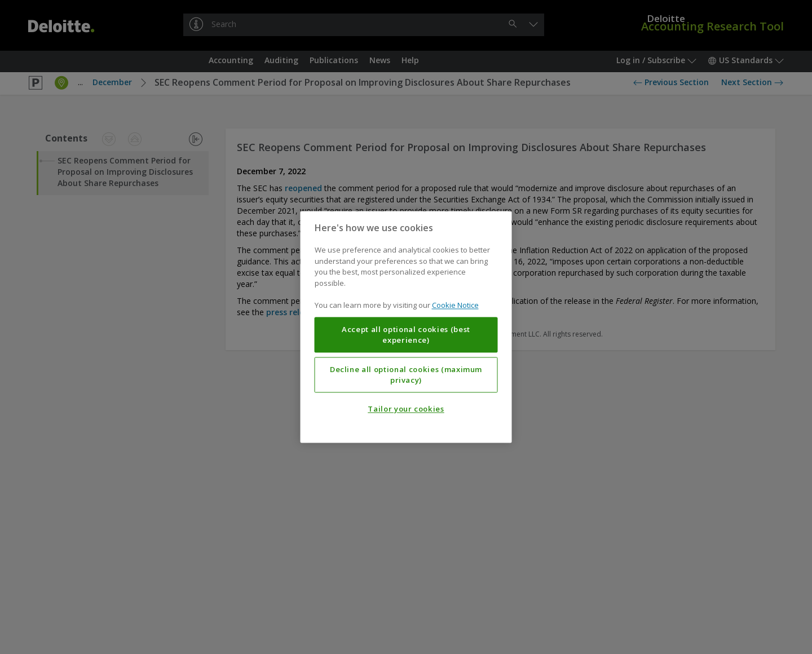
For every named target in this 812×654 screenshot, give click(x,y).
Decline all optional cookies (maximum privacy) (406, 375)
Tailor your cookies (406, 409)
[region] (406, 327)
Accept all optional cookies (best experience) (406, 335)
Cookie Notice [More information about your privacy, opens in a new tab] (455, 306)
